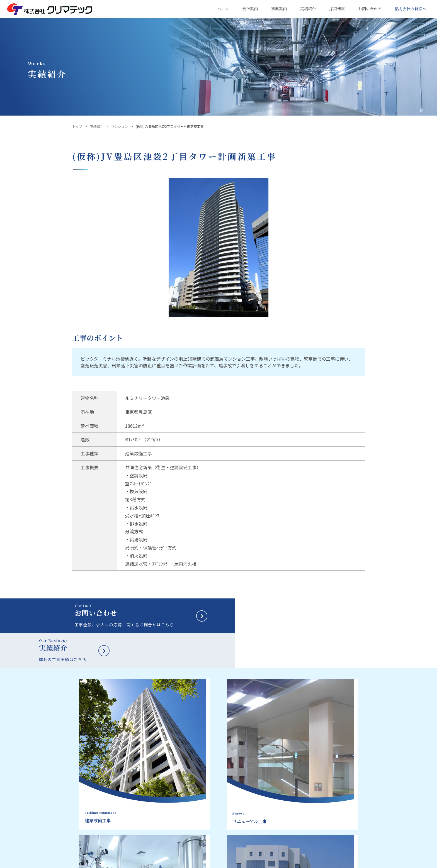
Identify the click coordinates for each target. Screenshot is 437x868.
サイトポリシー (137, 862)
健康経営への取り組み (209, 840)
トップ (77, 126)
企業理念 (199, 784)
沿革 (196, 812)
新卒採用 (340, 774)
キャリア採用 (344, 787)
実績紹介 (97, 126)
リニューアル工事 (247, 791)
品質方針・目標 (204, 805)
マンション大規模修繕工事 (254, 805)
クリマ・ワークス (206, 847)
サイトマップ (168, 862)
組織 (196, 819)
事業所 (197, 833)
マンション (120, 126)
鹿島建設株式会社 (203, 862)
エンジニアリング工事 (251, 798)
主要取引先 (201, 826)
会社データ (201, 798)
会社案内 (201, 774)
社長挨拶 (199, 791)
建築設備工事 (244, 784)
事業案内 (243, 774)
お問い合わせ (344, 800)
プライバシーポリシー (100, 862)
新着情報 (340, 813)
